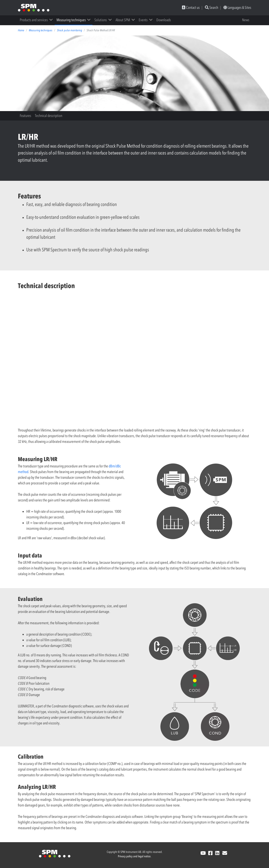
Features (25, 116)
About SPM (123, 20)
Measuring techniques (71, 20)
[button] (52, 20)
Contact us (191, 8)
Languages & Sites (237, 8)
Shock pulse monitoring (69, 30)
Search (212, 8)
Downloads (164, 20)
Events (143, 20)
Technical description (49, 116)
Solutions (101, 20)
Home (21, 30)
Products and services (34, 20)
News (246, 20)
